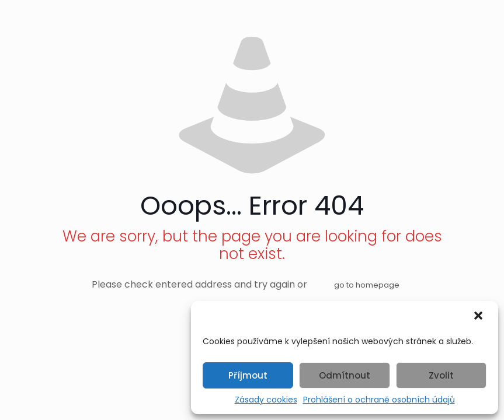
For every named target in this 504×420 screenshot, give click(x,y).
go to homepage (367, 285)
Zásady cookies (266, 400)
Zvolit (441, 375)
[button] (479, 317)
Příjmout (248, 375)
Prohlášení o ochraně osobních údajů (379, 400)
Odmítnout (345, 375)
